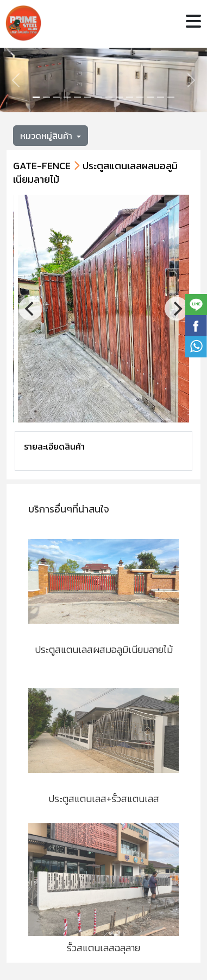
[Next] (177, 309)
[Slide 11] (150, 97)
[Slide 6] (98, 97)
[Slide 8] (119, 97)
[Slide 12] (161, 97)
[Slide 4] (77, 97)
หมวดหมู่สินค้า (47, 136)
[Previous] (30, 309)
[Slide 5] (88, 97)
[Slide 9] (130, 97)
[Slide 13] (171, 97)
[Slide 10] (140, 97)
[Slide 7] (109, 97)
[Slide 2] (57, 97)
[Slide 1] (46, 97)
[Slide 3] (67, 97)
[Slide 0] (36, 97)
